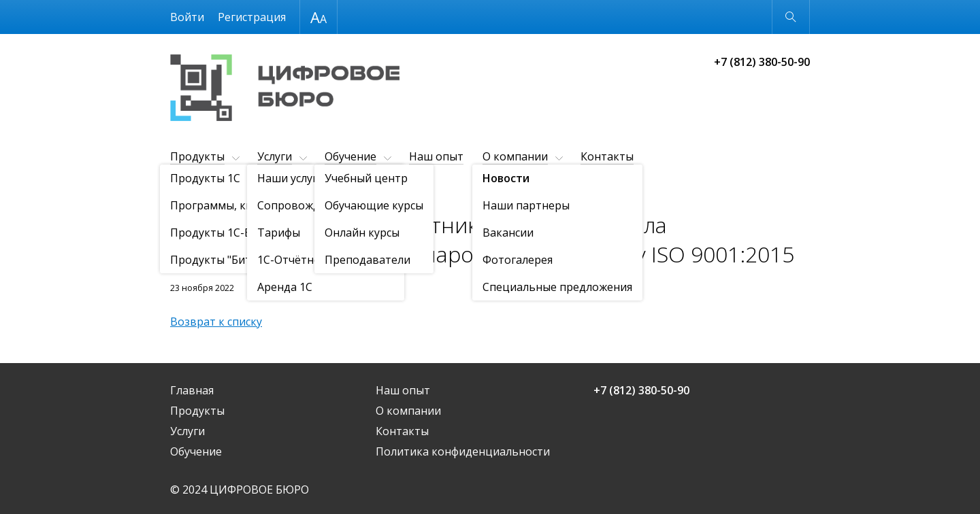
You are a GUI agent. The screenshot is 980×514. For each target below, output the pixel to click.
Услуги (275, 156)
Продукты (197, 156)
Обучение (350, 156)
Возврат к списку (216, 322)
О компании (515, 156)
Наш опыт (436, 156)
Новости (248, 190)
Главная (192, 390)
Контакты (607, 156)
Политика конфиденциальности (463, 451)
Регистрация (252, 17)
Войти (187, 17)
